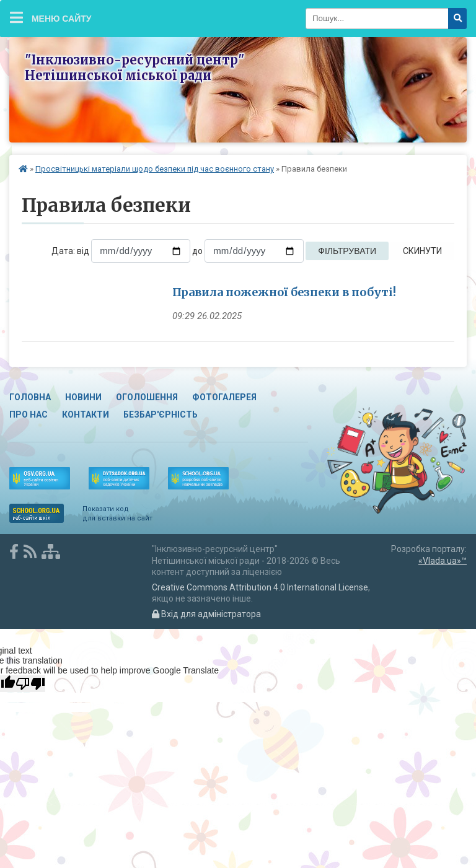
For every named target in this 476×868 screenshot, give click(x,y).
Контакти (86, 414)
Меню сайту (51, 17)
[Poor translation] (30, 684)
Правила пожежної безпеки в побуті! (284, 292)
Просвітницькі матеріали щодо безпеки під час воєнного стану (155, 169)
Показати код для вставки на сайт (117, 513)
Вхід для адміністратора (206, 614)
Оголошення (147, 397)
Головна (30, 397)
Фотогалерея (224, 397)
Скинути (422, 251)
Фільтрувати (347, 251)
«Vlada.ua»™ (443, 561)
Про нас (29, 414)
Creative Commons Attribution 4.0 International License (260, 587)
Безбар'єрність (161, 414)
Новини (83, 397)
